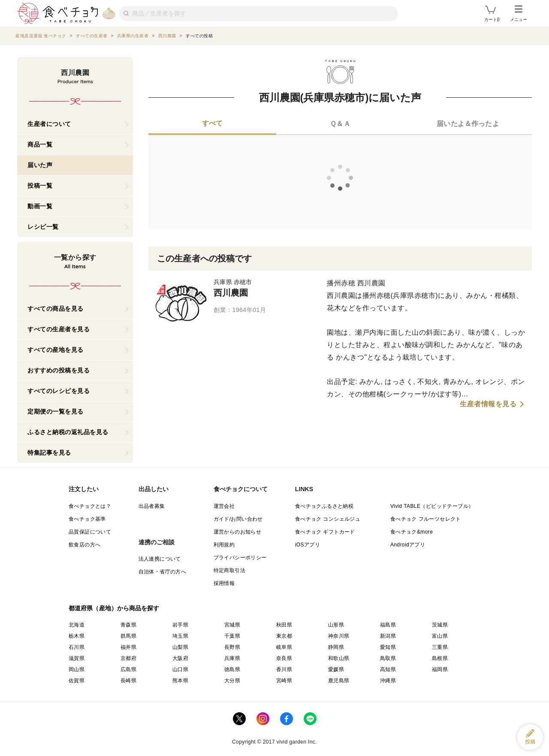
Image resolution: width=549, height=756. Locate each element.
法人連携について (160, 559)
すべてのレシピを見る (59, 391)
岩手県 (180, 625)
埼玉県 (180, 636)
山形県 (336, 625)
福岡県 (440, 669)
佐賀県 (77, 681)
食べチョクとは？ (90, 506)
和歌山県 (339, 658)
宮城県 (232, 625)
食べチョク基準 (87, 519)
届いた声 (40, 165)
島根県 (440, 658)
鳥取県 (388, 658)
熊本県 (180, 681)
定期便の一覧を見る (56, 411)
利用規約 (224, 545)
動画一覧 (40, 206)
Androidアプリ (408, 545)
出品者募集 (152, 506)
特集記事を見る (49, 453)
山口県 (180, 669)
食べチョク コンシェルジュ (328, 519)
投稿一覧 (40, 186)
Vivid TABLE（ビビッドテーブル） (432, 506)
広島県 (128, 669)
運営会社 (224, 506)
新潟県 (388, 636)
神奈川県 (339, 636)
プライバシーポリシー (240, 558)
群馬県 (128, 636)
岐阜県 (284, 647)
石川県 (77, 647)
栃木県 (77, 636)
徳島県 (232, 669)
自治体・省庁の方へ (163, 572)
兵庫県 (232, 658)
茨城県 (440, 625)
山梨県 (180, 647)
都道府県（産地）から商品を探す (114, 608)
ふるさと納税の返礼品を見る (68, 432)
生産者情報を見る (488, 404)
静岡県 (336, 647)
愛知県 (388, 647)
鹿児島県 (339, 681)
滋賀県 (77, 658)
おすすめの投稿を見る (59, 370)
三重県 (440, 647)
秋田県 (284, 625)
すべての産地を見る (56, 350)
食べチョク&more (412, 532)
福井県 (128, 647)
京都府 (128, 658)
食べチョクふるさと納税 (324, 506)
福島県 (388, 625)
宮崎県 (284, 681)
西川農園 (231, 293)
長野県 (232, 647)
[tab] (212, 124)
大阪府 (180, 658)
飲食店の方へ (84, 545)
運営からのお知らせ (238, 532)
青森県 (128, 625)
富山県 (440, 636)
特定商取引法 (229, 570)
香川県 (284, 669)
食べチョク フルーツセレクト (426, 519)
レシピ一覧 (43, 227)
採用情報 (224, 583)
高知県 (388, 669)
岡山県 (77, 669)
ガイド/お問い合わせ (238, 519)
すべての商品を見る (56, 309)
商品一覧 (40, 144)
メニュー (519, 14)
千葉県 (232, 636)
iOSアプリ (308, 545)
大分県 (232, 681)
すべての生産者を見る (59, 329)
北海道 (77, 625)
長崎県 (128, 681)
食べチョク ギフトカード (325, 532)
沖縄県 (388, 681)
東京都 (284, 636)
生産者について (49, 124)
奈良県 (284, 658)
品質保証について (90, 532)
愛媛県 (336, 669)
